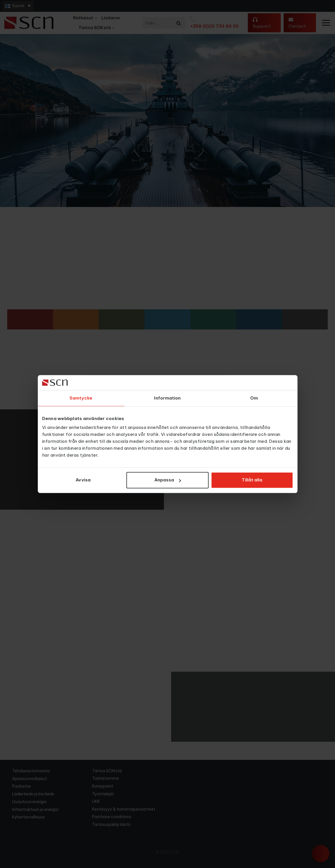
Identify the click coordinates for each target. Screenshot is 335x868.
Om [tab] (254, 398)
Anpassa (168, 480)
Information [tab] (167, 398)
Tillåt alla (252, 480)
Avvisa (83, 480)
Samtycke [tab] (81, 398)
